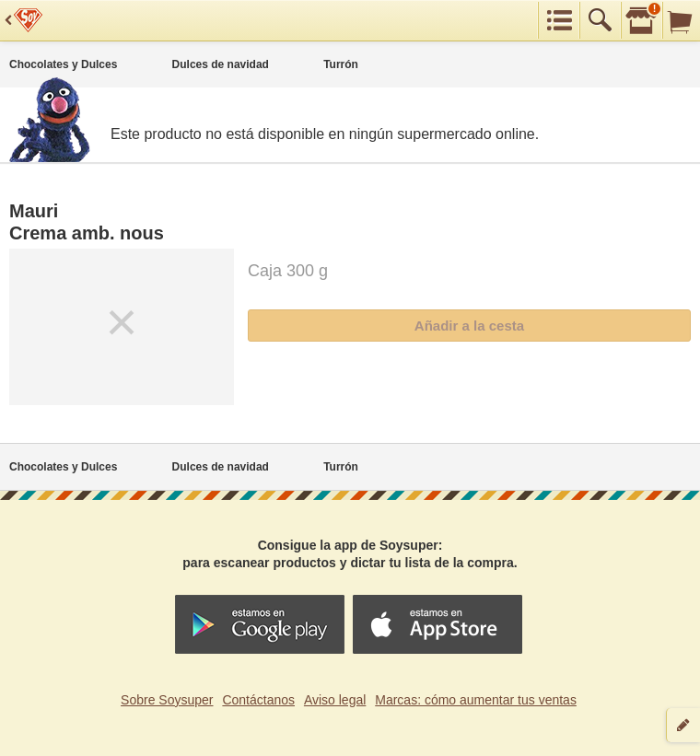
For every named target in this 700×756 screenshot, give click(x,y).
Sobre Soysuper (167, 700)
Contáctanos (258, 700)
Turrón (341, 64)
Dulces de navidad (221, 64)
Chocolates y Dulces (63, 64)
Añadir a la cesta (469, 326)
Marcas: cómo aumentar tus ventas (476, 700)
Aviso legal (335, 700)
